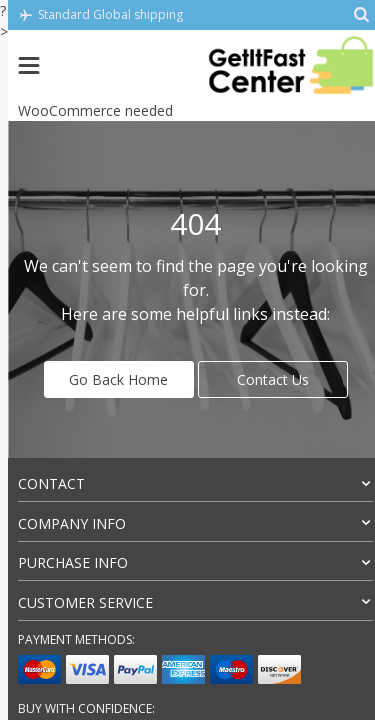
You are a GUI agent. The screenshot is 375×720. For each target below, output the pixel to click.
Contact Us (273, 379)
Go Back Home (118, 379)
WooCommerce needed (95, 110)
